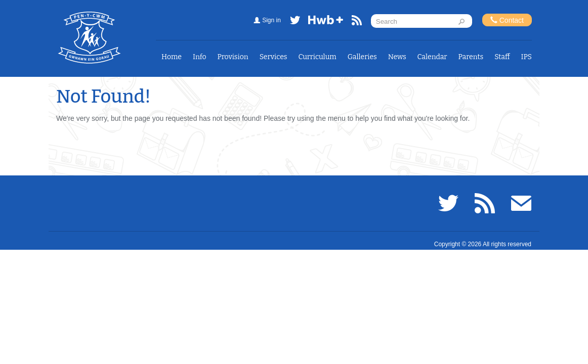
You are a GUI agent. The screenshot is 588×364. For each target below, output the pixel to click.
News (397, 57)
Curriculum (318, 57)
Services (274, 57)
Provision (233, 57)
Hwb (326, 22)
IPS (526, 57)
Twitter (295, 22)
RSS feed (357, 22)
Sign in (271, 20)
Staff (502, 57)
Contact (507, 20)
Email (521, 203)
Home (172, 57)
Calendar (432, 57)
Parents (471, 57)
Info (200, 57)
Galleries (362, 57)
